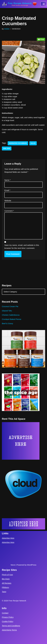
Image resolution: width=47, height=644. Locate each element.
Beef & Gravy (7, 323)
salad (33, 143)
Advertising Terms (9, 630)
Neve (13, 565)
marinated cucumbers (18, 143)
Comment (9, 211)
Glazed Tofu (7, 311)
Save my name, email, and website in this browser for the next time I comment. (22, 247)
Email (7, 190)
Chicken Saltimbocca (11, 315)
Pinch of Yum (7, 575)
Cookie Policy (8, 621)
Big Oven (6, 579)
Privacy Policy (8, 617)
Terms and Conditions (11, 626)
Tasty (4, 592)
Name (8, 180)
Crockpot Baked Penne (12, 319)
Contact (5, 613)
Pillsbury (5, 587)
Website (8, 201)
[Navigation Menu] (44, 4)
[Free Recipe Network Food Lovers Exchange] (19, 4)
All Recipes (7, 583)
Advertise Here (8, 538)
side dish (7, 148)
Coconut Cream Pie (10, 306)
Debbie (7, 29)
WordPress (32, 565)
